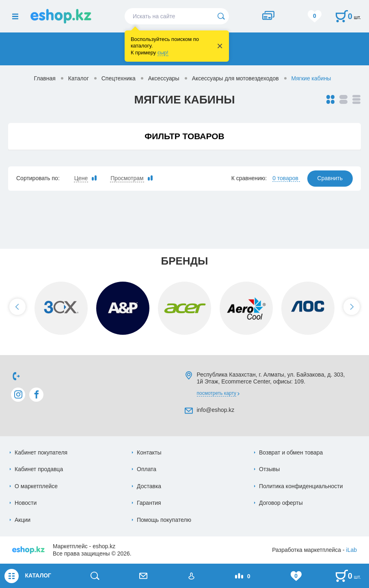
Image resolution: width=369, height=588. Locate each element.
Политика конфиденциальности (301, 486)
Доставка (149, 486)
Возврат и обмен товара (291, 452)
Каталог (79, 78)
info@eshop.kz (216, 410)
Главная (45, 78)
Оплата (147, 469)
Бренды (184, 261)
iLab (352, 550)
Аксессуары (164, 78)
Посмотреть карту (217, 393)
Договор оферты (281, 503)
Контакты (149, 452)
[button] (17, 307)
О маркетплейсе (36, 486)
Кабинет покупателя (41, 452)
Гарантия (149, 503)
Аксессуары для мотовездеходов (235, 78)
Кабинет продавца (39, 469)
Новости (26, 503)
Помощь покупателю (164, 520)
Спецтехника (119, 78)
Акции (23, 520)
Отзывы (269, 469)
